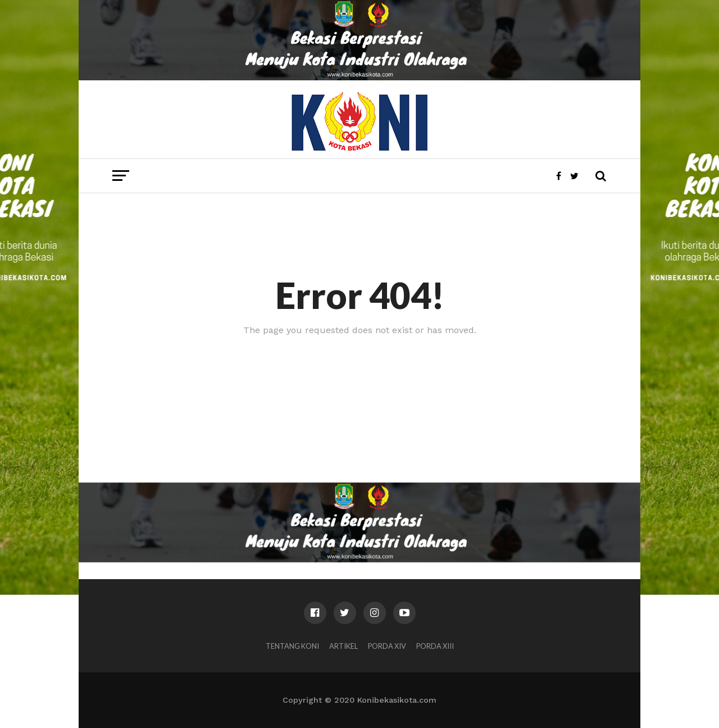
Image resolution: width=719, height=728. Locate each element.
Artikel (343, 646)
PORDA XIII (435, 646)
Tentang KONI (292, 646)
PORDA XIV (387, 646)
